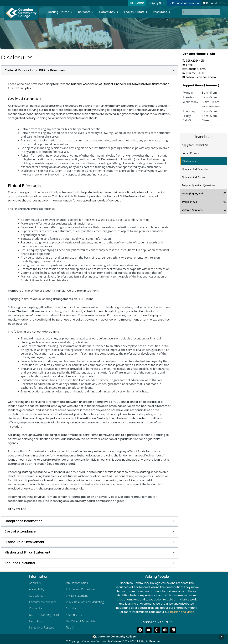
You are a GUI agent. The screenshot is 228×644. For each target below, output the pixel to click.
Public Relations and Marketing (85, 602)
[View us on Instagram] (165, 630)
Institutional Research (42, 627)
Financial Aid (204, 137)
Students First (74, 615)
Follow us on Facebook (199, 77)
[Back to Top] (222, 637)
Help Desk (35, 621)
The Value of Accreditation (82, 621)
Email (188, 65)
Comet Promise (191, 153)
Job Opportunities (77, 583)
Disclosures (189, 161)
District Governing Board (44, 615)
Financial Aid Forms (193, 177)
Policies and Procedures (81, 589)
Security (71, 608)
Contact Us (36, 608)
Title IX (70, 627)
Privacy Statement (77, 596)
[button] (89, 70)
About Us (35, 583)
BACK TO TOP (17, 509)
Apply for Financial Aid (195, 145)
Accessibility (37, 589)
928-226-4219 (194, 61)
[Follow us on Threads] (157, 630)
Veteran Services (192, 210)
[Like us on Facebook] (140, 630)
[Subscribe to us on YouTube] (148, 630)
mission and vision (182, 612)
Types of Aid (189, 202)
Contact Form (194, 69)
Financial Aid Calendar (195, 169)
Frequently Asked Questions (198, 185)
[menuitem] (60, 12)
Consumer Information (43, 602)
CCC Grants (36, 596)
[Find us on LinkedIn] (173, 630)
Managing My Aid (192, 193)
